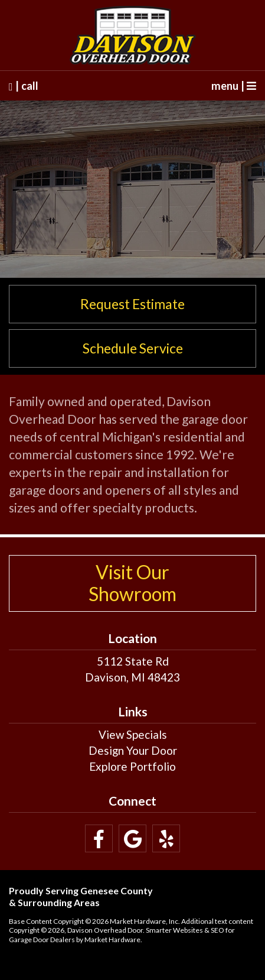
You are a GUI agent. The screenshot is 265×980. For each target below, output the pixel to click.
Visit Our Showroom (132, 583)
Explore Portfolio (132, 766)
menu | (234, 86)
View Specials (133, 734)
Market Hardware (112, 940)
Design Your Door (133, 750)
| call (24, 86)
